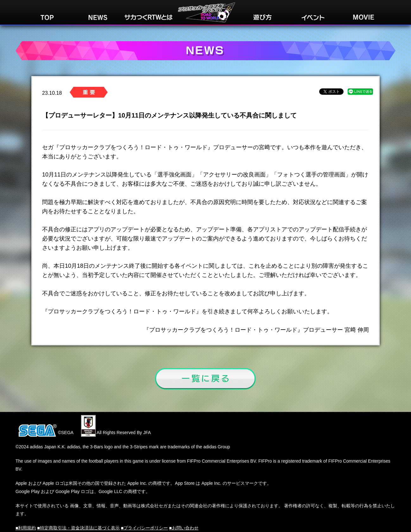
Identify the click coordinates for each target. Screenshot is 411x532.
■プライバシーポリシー (144, 528)
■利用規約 (26, 528)
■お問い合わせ (184, 528)
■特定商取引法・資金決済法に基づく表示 (78, 528)
